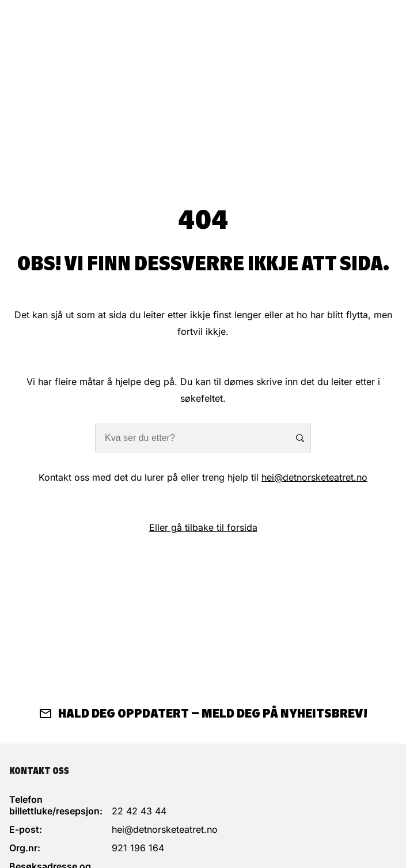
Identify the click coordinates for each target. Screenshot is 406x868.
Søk (299, 438)
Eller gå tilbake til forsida (203, 527)
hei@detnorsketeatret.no (314, 477)
